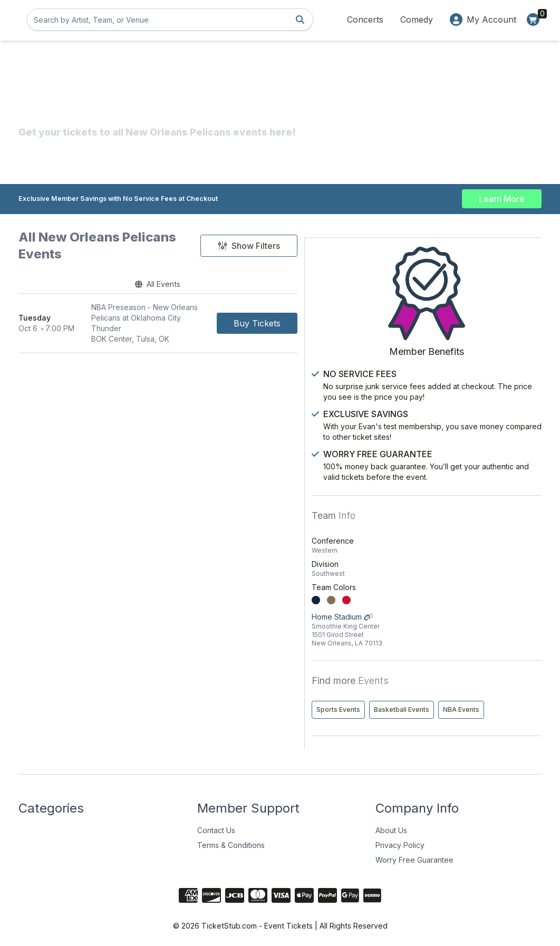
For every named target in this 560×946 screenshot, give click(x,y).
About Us (391, 826)
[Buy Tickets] (337, 310)
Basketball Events (501, 683)
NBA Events (434, 705)
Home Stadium (476, 603)
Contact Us (216, 826)
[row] (198, 310)
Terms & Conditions (231, 840)
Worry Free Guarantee (414, 855)
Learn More (502, 196)
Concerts (365, 20)
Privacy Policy (400, 840)
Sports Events (438, 683)
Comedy (417, 20)
